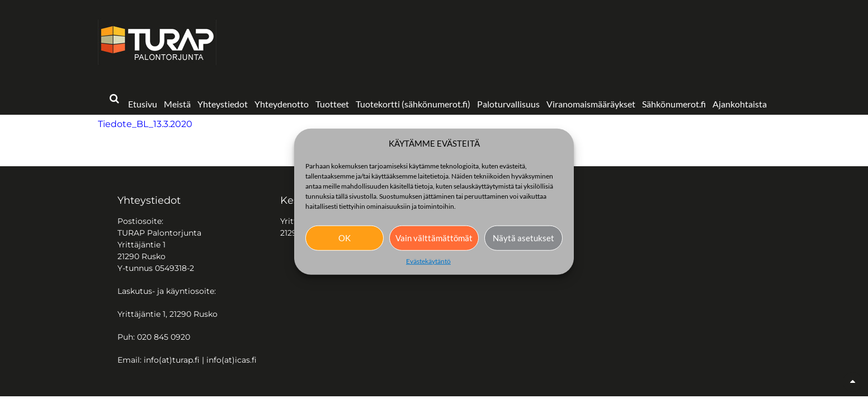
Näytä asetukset (523, 238)
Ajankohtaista (740, 104)
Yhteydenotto (282, 104)
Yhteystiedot (223, 104)
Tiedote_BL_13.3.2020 (145, 124)
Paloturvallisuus (508, 104)
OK (345, 238)
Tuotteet (332, 104)
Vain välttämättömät (434, 238)
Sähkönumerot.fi (674, 104)
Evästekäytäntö (428, 261)
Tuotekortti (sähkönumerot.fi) (413, 104)
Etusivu (143, 104)
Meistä (177, 104)
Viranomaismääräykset (591, 104)
